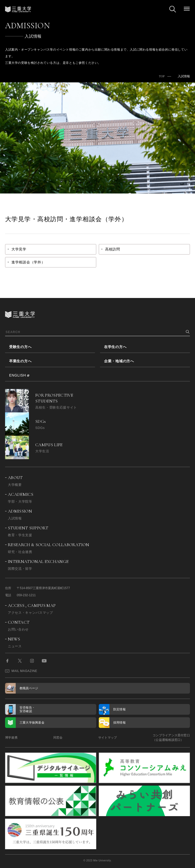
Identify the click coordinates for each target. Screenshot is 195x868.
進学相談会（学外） (28, 262)
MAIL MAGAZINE (21, 671)
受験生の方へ (20, 347)
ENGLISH (18, 375)
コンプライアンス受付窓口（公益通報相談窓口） (171, 738)
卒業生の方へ (20, 361)
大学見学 (19, 249)
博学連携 (11, 738)
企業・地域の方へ (119, 361)
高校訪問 (113, 249)
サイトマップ (108, 738)
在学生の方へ (115, 347)
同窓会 (58, 738)
